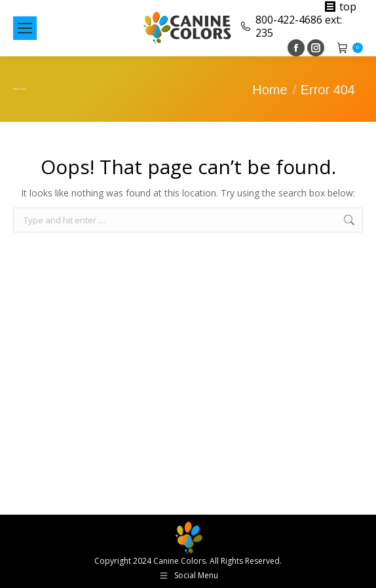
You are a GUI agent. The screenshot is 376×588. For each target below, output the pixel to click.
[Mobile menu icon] (25, 28)
